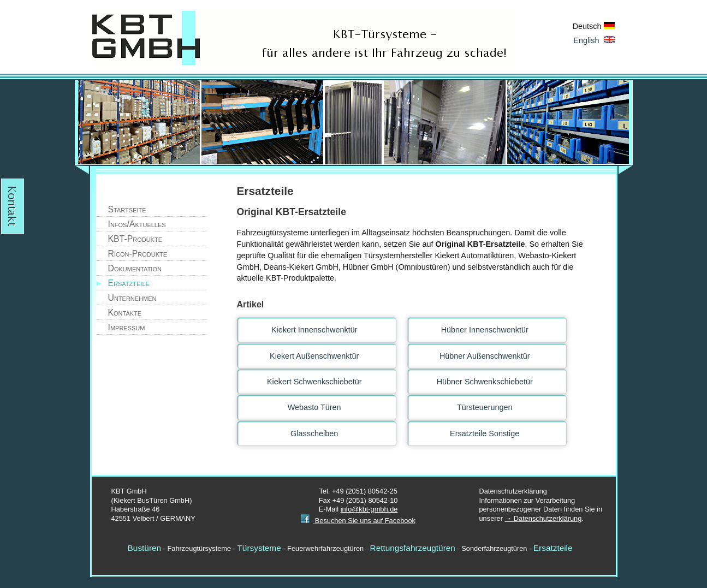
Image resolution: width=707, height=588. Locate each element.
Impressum (127, 327)
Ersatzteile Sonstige (485, 433)
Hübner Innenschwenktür (485, 330)
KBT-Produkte (135, 239)
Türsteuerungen (485, 407)
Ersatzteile (129, 283)
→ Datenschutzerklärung (543, 518)
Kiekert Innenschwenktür (314, 330)
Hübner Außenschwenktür (485, 356)
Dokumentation (135, 268)
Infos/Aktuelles (137, 224)
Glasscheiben (314, 433)
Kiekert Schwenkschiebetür (314, 382)
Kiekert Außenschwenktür (314, 356)
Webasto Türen (314, 407)
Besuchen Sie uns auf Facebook (358, 521)
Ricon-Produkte (138, 254)
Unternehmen (132, 298)
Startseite (127, 209)
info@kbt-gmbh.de (369, 509)
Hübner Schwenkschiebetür (485, 382)
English (594, 40)
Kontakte (125, 313)
